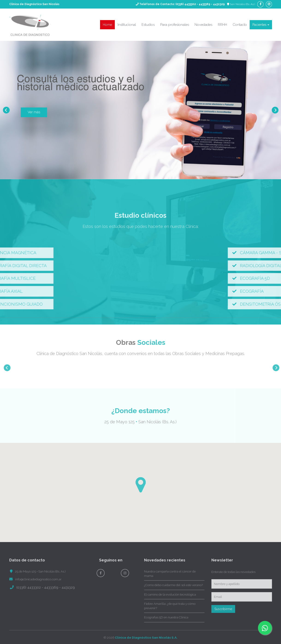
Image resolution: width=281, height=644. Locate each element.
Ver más (34, 112)
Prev (6, 110)
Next (275, 110)
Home (107, 25)
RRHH (222, 25)
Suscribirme (223, 609)
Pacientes (261, 25)
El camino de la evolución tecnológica (170, 594)
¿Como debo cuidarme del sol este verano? (173, 585)
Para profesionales (175, 25)
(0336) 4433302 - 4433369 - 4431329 (200, 4)
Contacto (240, 25)
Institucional (127, 25)
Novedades (203, 25)
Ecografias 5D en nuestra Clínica (166, 617)
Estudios (148, 25)
